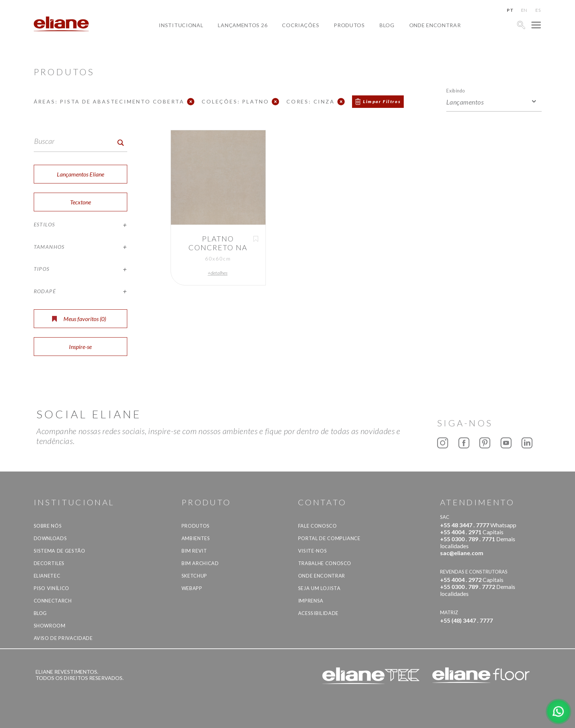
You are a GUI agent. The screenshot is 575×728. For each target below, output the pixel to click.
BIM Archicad (200, 563)
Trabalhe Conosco (325, 563)
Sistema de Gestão (60, 551)
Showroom (50, 626)
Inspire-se (80, 347)
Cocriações (301, 25)
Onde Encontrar (435, 25)
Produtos (349, 25)
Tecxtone (80, 202)
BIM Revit (194, 551)
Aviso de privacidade (63, 638)
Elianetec (47, 576)
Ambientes (196, 538)
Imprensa (311, 601)
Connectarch (53, 601)
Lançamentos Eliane (80, 174)
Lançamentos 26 (243, 25)
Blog (387, 25)
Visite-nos (313, 551)
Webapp (192, 588)
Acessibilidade (318, 613)
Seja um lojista (319, 588)
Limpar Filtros (382, 101)
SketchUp (194, 576)
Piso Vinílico (52, 588)
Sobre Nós (48, 526)
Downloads (50, 538)
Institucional (181, 25)
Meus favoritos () (79, 319)
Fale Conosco (318, 526)
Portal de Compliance (329, 538)
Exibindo (456, 90)
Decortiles (49, 563)
